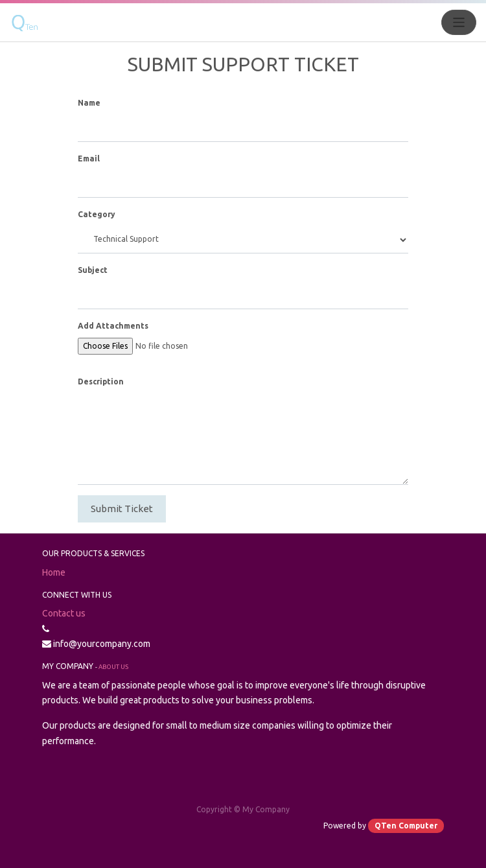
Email (89, 158)
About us (113, 667)
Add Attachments (113, 326)
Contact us (64, 613)
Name (89, 103)
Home (54, 572)
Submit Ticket (122, 509)
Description (101, 381)
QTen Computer (406, 826)
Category (97, 214)
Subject (93, 270)
